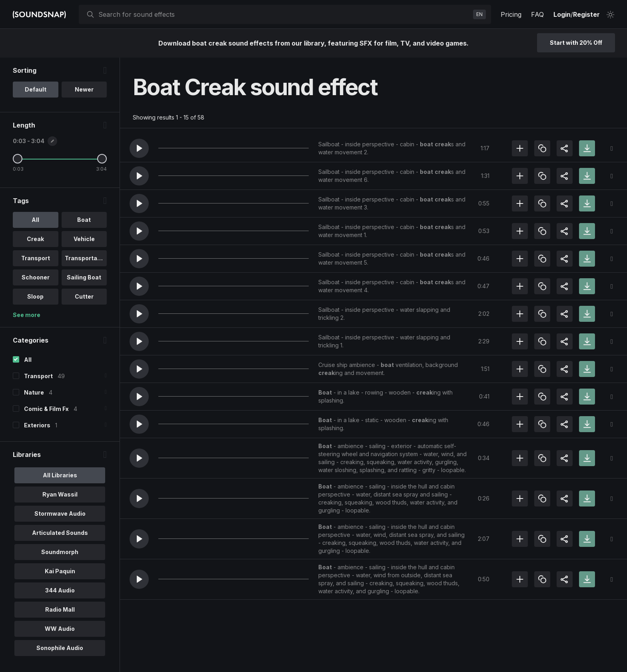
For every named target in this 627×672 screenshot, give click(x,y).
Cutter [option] (84, 296)
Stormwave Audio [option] (60, 513)
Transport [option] (36, 258)
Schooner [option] (36, 277)
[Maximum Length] (102, 159)
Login (562, 14)
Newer (84, 89)
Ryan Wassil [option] (60, 494)
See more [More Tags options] (27, 315)
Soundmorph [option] (60, 552)
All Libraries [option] (60, 475)
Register (586, 14)
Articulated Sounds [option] (60, 533)
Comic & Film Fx (46, 409)
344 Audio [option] (60, 590)
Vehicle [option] (84, 239)
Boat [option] (84, 220)
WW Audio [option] (60, 629)
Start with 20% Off (576, 43)
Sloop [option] (35, 296)
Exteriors (37, 425)
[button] (139, 148)
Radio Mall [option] (60, 609)
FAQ (537, 14)
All (28, 360)
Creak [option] (35, 239)
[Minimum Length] (18, 159)
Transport (38, 376)
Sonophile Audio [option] (60, 648)
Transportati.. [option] (85, 258)
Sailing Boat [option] (84, 277)
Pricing (511, 14)
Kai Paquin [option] (60, 571)
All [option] (35, 220)
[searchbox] (284, 14)
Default (36, 89)
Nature (34, 392)
